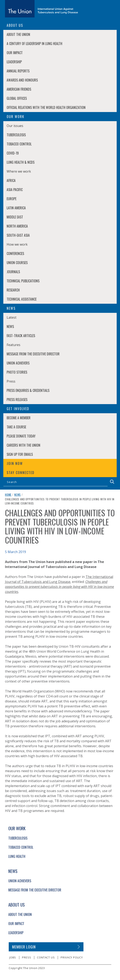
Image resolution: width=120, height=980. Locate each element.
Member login (24, 947)
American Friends (19, 89)
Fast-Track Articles (21, 336)
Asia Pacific (15, 190)
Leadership (14, 62)
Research (13, 290)
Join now (15, 463)
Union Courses (17, 263)
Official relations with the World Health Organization (46, 107)
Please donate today (21, 436)
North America (17, 226)
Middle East (15, 217)
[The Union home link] (42, 9)
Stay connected (21, 473)
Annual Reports (18, 71)
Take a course (16, 427)
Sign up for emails (20, 454)
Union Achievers (18, 363)
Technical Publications (23, 281)
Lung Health (17, 856)
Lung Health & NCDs (21, 162)
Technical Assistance (22, 299)
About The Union (18, 34)
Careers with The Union (23, 445)
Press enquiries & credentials (28, 390)
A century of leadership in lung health (34, 44)
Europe (12, 199)
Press (26, 957)
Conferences (15, 254)
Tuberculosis (16, 135)
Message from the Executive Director (33, 354)
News (10, 327)
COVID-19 (13, 153)
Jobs (13, 957)
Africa (11, 180)
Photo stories (17, 372)
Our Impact (15, 53)
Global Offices (17, 98)
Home (8, 495)
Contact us (46, 957)
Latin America (16, 208)
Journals (13, 272)
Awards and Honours (22, 80)
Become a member (19, 418)
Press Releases (17, 400)
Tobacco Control (19, 144)
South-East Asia (18, 235)
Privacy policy (72, 957)
